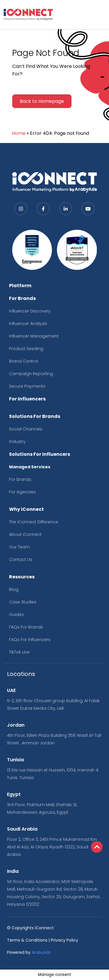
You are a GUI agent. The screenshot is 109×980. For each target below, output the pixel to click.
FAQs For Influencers (30, 640)
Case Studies (23, 602)
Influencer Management (34, 336)
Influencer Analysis (28, 324)
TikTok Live (19, 652)
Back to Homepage (42, 101)
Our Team (19, 547)
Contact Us (21, 559)
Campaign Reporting (31, 374)
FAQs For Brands (26, 627)
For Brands (20, 479)
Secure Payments (27, 386)
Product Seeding (26, 349)
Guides (16, 615)
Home (19, 133)
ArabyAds (41, 952)
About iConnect (25, 534)
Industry (17, 442)
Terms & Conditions (27, 940)
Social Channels (26, 429)
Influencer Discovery (30, 311)
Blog (14, 589)
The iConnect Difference (34, 522)
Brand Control (24, 361)
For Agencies (22, 492)
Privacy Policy (65, 940)
